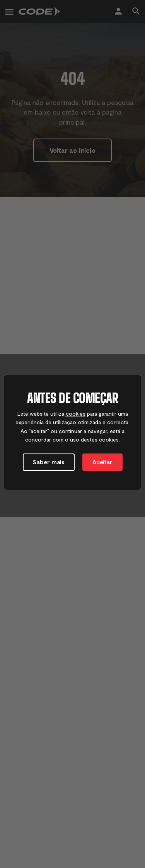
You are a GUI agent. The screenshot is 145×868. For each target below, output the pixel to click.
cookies (76, 414)
